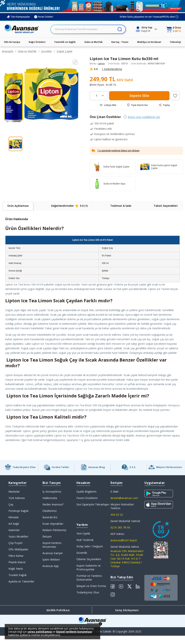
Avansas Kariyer (53, 553)
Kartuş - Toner (120, 42)
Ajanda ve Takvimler (21, 581)
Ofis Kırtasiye (12, 42)
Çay (11, 504)
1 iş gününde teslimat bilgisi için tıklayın (118, 151)
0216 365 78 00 (120, 527)
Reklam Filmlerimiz (54, 530)
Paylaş (164, 105)
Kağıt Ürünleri (37, 42)
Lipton (101, 64)
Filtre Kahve (16, 556)
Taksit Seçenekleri (166, 206)
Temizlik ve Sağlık (65, 42)
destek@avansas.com (124, 498)
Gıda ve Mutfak (94, 42)
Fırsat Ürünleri (43, 17)
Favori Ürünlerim (87, 498)
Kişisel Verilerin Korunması (52, 545)
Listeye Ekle (108, 105)
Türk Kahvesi (17, 498)
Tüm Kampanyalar (18, 17)
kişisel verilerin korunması (74, 632)
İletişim (47, 536)
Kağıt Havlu (16, 569)
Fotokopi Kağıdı (18, 511)
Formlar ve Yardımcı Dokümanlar (89, 578)
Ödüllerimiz (50, 511)
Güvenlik (82, 553)
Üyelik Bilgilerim (86, 492)
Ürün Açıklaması (18, 206)
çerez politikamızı (40, 632)
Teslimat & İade (121, 206)
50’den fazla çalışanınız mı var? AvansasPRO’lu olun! (149, 17)
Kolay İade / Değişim (90, 546)
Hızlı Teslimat (85, 540)
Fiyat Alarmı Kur (137, 105)
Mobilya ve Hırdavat (149, 42)
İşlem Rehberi (51, 560)
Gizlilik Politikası (58, 610)
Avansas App (51, 566)
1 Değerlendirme (112, 69)
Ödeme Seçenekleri (89, 559)
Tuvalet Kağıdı (17, 575)
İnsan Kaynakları (53, 524)
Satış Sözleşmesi (127, 610)
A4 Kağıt (14, 524)
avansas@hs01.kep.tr (124, 540)
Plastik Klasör (17, 562)
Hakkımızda (50, 498)
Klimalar (14, 517)
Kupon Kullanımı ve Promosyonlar (89, 567)
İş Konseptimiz (52, 492)
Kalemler (14, 530)
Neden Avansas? (53, 504)
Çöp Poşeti (15, 543)
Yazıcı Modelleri (18, 536)
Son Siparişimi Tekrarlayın (93, 504)
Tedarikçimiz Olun (88, 592)
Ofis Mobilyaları (18, 549)
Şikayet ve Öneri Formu (91, 586)
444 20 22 (117, 515)
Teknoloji (175, 42)
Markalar (14, 492)
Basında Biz (50, 517)
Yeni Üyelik (83, 533)
